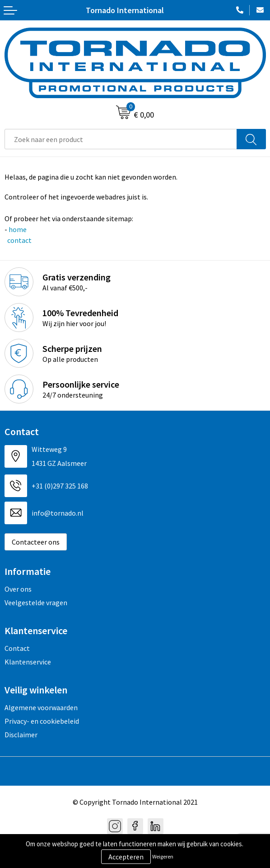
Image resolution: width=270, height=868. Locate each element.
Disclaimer (21, 735)
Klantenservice (28, 662)
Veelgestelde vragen (36, 602)
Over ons (18, 589)
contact (19, 240)
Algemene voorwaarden (41, 707)
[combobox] (121, 139)
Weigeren (163, 856)
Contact (17, 648)
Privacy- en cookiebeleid (42, 721)
